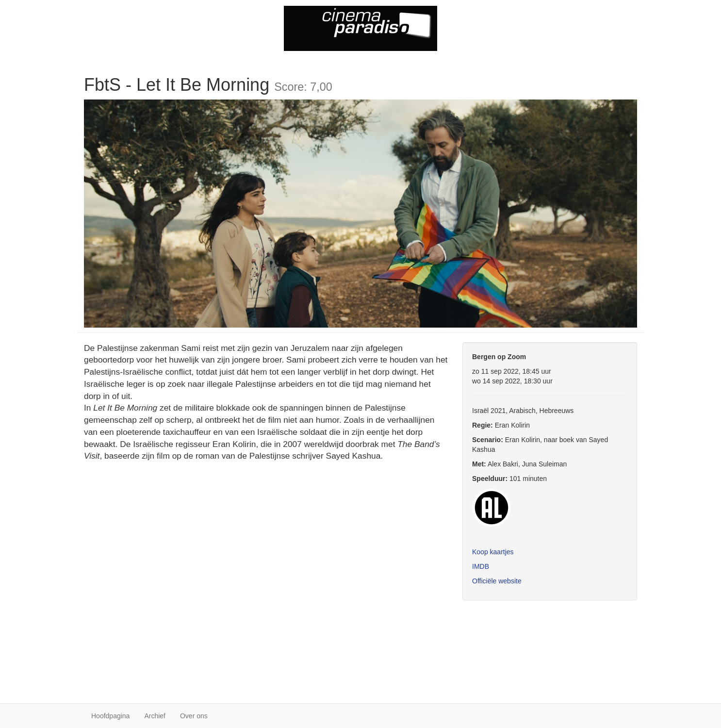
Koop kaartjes (493, 552)
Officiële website (497, 581)
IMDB (481, 566)
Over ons (194, 716)
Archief (155, 716)
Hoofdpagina (110, 716)
